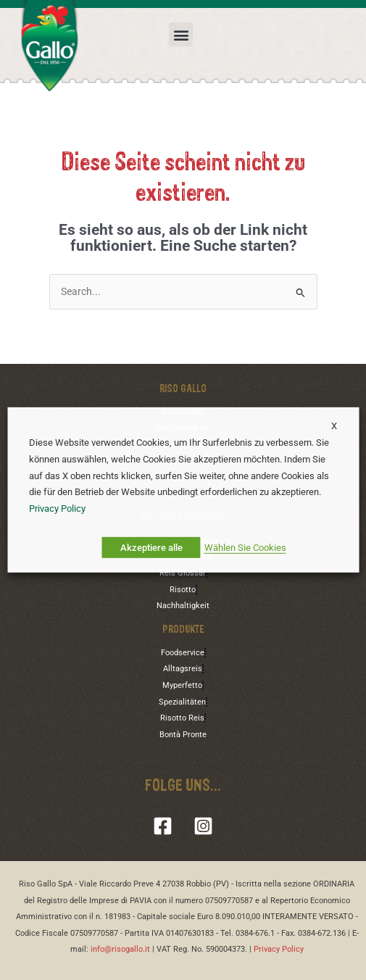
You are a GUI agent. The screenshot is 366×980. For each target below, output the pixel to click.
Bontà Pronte (183, 735)
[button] (181, 34)
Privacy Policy (279, 949)
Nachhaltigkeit (183, 606)
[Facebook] (163, 826)
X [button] (330, 426)
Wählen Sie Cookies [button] (245, 548)
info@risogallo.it (120, 949)
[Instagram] (203, 826)
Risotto (183, 590)
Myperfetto (182, 685)
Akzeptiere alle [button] (151, 548)
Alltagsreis (183, 669)
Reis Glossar (183, 573)
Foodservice (183, 653)
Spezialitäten (182, 702)
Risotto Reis (182, 718)
